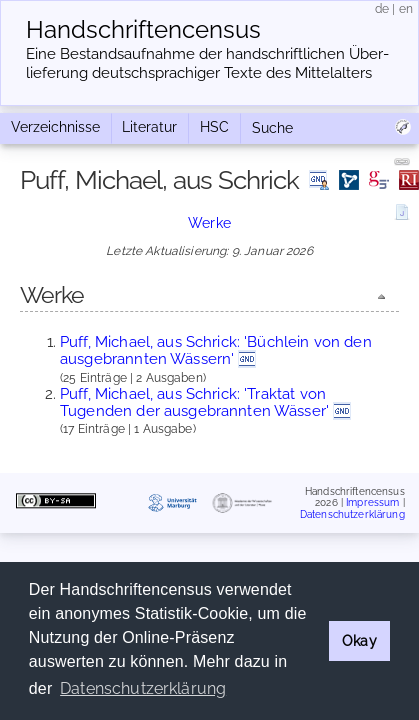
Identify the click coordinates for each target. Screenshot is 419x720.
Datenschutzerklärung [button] (143, 688)
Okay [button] (359, 640)
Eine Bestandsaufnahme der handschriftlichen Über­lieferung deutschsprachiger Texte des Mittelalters (207, 63)
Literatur (149, 127)
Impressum (372, 502)
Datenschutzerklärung (352, 513)
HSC (214, 127)
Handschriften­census (143, 30)
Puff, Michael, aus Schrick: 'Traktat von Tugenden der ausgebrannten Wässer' (194, 402)
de (382, 9)
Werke (209, 223)
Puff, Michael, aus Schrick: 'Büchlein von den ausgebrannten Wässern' (216, 350)
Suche (272, 128)
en (406, 9)
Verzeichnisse (55, 127)
